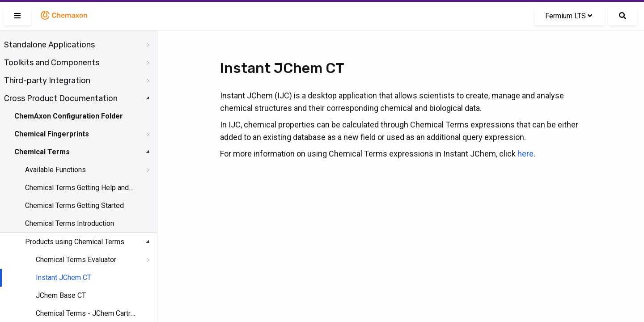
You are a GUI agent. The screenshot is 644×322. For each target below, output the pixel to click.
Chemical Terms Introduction (70, 223)
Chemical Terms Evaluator (76, 260)
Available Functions (55, 170)
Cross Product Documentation (61, 98)
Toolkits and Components (52, 63)
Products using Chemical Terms (75, 242)
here (525, 154)
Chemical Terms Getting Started (74, 205)
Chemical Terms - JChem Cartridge (86, 313)
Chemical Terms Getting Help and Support (79, 188)
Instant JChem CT (64, 278)
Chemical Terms (42, 152)
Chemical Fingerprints (52, 134)
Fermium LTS (569, 16)
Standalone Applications (49, 45)
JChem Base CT (61, 295)
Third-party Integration (47, 80)
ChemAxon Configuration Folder (69, 116)
